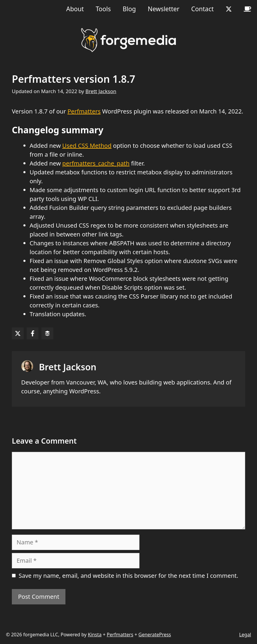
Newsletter (164, 9)
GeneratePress (155, 635)
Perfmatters (84, 111)
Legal (245, 635)
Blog (129, 9)
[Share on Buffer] (47, 333)
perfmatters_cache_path (96, 163)
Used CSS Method (87, 146)
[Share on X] (18, 333)
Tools (103, 9)
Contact (203, 9)
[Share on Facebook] (33, 333)
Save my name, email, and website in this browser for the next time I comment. (128, 576)
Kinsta (95, 635)
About (75, 9)
